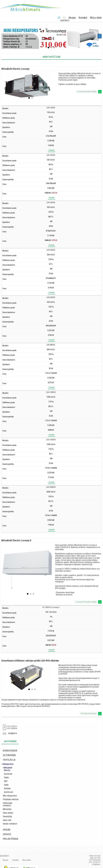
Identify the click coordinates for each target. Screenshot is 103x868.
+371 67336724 (12, 728)
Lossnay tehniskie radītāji (87, 91)
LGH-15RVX (51, 108)
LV (59, 18)
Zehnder (7, 786)
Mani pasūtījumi (52, 57)
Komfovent (9, 790)
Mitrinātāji (7, 804)
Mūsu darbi (96, 18)
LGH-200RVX (51, 487)
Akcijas (72, 18)
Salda (6, 782)
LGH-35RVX (51, 203)
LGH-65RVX (51, 297)
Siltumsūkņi (9, 755)
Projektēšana (11, 834)
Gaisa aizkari (8, 808)
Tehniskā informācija (89, 713)
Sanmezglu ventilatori (12, 800)
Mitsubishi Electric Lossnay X (16, 540)
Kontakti (83, 18)
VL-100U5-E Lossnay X (51, 607)
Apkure (7, 825)
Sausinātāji (7, 811)
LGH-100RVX (51, 392)
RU (64, 18)
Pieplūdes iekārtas (11, 797)
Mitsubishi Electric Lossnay (15, 69)
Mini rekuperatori (10, 793)
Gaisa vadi (7, 815)
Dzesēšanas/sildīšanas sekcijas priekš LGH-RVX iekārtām (30, 661)
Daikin (6, 775)
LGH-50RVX (51, 250)
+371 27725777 (12, 726)
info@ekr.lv (13, 733)
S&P (6, 779)
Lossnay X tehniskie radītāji (86, 602)
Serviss (7, 829)
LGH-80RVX (51, 345)
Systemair (8, 771)
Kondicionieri (10, 751)
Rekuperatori (8, 764)
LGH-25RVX (51, 155)
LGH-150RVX (51, 440)
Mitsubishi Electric (12, 768)
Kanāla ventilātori (10, 819)
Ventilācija (9, 760)
